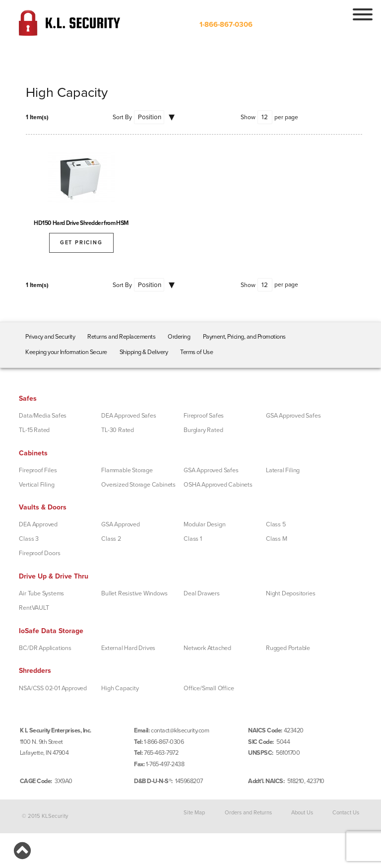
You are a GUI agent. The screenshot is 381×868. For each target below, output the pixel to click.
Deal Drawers (202, 593)
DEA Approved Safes (128, 416)
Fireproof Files (38, 470)
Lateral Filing (283, 470)
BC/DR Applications (45, 648)
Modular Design (204, 524)
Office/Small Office (209, 688)
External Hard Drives (128, 648)
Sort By (122, 117)
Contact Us (346, 812)
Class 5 (276, 524)
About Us (302, 812)
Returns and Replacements (121, 337)
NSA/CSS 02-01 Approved (53, 688)
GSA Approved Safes (293, 416)
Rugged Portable (288, 648)
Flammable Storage (127, 470)
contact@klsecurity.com (180, 730)
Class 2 (111, 539)
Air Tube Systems (41, 593)
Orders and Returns (248, 812)
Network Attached (207, 648)
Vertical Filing (36, 485)
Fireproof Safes (204, 416)
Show (248, 117)
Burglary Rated (203, 430)
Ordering (179, 337)
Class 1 (193, 539)
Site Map (194, 812)
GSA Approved (121, 524)
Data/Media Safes (43, 416)
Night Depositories (290, 593)
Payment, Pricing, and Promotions (244, 337)
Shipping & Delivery (144, 352)
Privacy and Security (50, 337)
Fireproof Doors (39, 553)
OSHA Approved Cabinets (218, 485)
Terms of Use (196, 352)
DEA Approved (38, 524)
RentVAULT (34, 608)
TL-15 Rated (34, 430)
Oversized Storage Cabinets (138, 485)
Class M (277, 539)
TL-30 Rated (118, 430)
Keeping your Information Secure (66, 352)
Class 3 (29, 539)
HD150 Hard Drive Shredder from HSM (81, 223)
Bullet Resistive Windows (134, 593)
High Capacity (120, 688)
